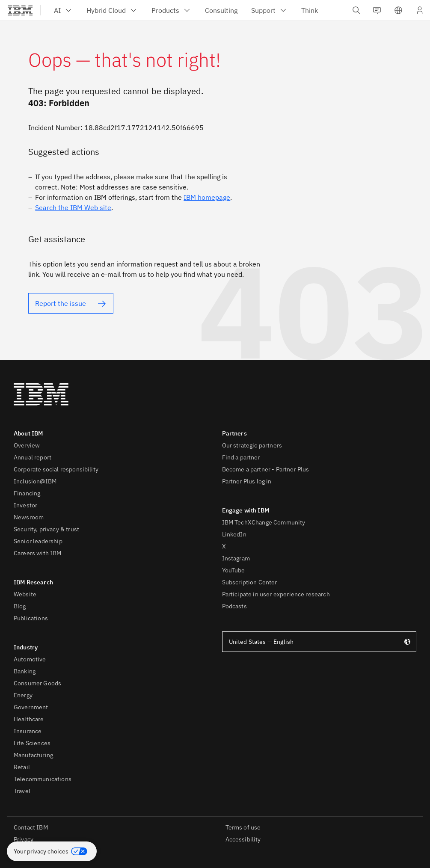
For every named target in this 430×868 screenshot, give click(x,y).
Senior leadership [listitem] (38, 541)
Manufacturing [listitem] (33, 755)
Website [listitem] (25, 594)
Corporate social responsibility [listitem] (56, 469)
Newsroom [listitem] (29, 517)
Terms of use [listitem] (243, 827)
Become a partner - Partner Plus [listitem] (266, 469)
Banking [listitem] (25, 671)
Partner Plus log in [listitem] (247, 481)
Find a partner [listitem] (241, 457)
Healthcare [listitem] (29, 719)
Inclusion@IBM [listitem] (35, 481)
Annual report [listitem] (33, 457)
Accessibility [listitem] (243, 839)
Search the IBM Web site (73, 207)
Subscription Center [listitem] (250, 582)
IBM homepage (207, 197)
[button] (52, 851)
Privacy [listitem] (24, 839)
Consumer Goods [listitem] (37, 683)
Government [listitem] (31, 707)
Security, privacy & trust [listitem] (46, 529)
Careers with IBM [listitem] (38, 553)
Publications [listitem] (31, 618)
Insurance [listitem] (28, 731)
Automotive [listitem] (30, 659)
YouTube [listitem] (234, 570)
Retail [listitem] (22, 767)
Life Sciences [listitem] (32, 743)
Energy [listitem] (23, 695)
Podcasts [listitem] (234, 606)
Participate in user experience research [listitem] (276, 594)
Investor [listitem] (25, 505)
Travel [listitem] (22, 791)
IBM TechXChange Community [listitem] (264, 522)
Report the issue (61, 303)
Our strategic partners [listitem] (252, 445)
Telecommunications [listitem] (43, 779)
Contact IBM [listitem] (31, 827)
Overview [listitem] (27, 445)
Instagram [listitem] (236, 558)
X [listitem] (224, 546)
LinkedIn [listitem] (234, 534)
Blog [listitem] (20, 606)
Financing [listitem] (27, 493)
